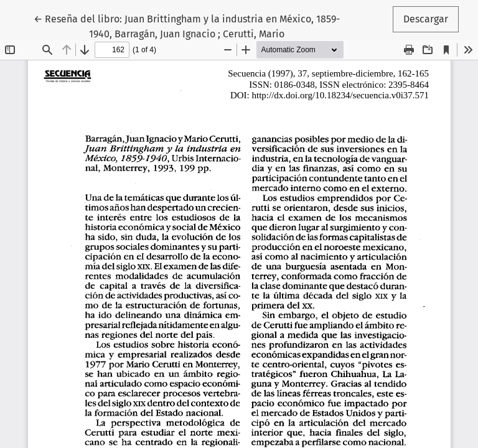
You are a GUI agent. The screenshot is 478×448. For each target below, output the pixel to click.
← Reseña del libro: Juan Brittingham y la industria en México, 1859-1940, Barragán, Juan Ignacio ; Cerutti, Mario (187, 26)
